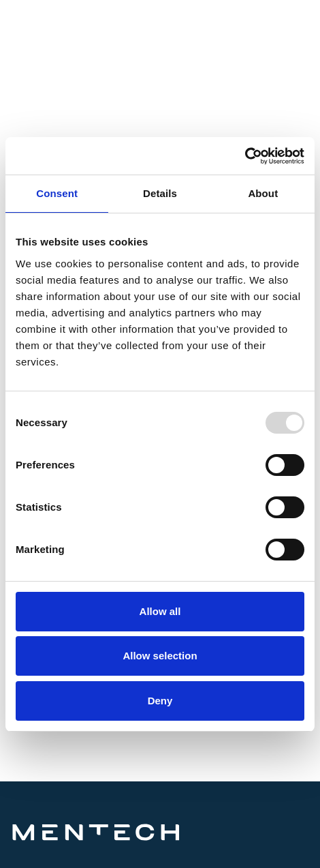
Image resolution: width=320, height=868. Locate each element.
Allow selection (160, 656)
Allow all (160, 611)
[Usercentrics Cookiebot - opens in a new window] (245, 156)
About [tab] (263, 193)
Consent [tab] (57, 193)
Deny (160, 701)
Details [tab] (160, 193)
